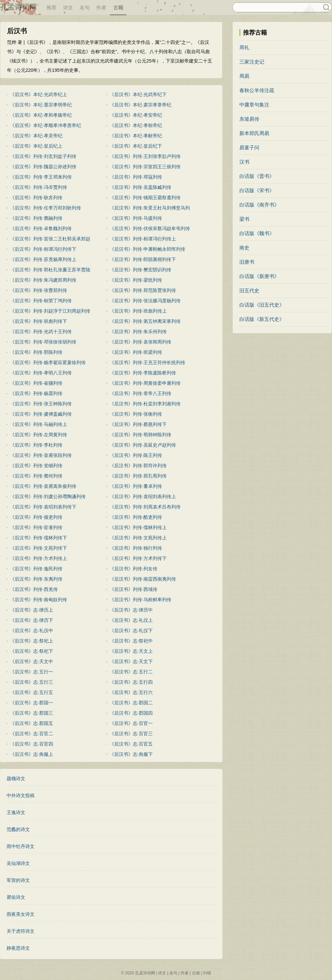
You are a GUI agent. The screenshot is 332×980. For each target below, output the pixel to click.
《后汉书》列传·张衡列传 (136, 414)
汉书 (244, 162)
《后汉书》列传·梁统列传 (136, 280)
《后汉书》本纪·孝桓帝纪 (136, 125)
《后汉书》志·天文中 (32, 661)
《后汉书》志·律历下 (32, 620)
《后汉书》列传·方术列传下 (138, 558)
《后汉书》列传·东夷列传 (36, 579)
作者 (101, 7)
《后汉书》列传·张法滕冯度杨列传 (145, 301)
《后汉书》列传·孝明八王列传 (41, 373)
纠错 (207, 973)
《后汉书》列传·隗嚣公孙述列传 (43, 167)
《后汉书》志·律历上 (32, 610)
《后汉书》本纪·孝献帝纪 (136, 136)
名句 (85, 7)
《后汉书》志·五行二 (131, 672)
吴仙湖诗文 (18, 863)
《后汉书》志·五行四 (131, 682)
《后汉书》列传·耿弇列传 (36, 198)
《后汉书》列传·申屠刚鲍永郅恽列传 (147, 249)
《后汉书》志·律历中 (131, 610)
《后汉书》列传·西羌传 (34, 589)
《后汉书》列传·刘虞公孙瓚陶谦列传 (48, 496)
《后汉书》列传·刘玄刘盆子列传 (43, 156)
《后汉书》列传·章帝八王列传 (140, 393)
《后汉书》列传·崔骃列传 (36, 383)
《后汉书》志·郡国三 (32, 713)
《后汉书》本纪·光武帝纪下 (138, 94)
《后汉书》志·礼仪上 (131, 620)
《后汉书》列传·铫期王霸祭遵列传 (145, 198)
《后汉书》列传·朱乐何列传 (138, 332)
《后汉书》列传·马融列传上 (39, 424)
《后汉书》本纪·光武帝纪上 (39, 94)
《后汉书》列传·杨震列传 (36, 393)
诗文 (68, 7)
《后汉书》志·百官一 (131, 723)
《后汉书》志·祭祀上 (32, 641)
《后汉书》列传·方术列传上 (39, 558)
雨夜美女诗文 (21, 914)
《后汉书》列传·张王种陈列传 (41, 404)
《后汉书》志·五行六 (131, 692)
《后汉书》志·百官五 (131, 744)
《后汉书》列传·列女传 (133, 569)
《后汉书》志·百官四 (32, 744)
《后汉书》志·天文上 (131, 651)
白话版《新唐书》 (259, 276)
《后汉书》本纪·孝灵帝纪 (36, 136)
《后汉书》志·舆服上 (32, 754)
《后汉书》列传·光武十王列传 (41, 332)
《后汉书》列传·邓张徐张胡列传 (43, 342)
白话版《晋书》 (257, 176)
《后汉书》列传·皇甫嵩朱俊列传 (43, 486)
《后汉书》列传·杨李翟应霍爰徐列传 (48, 362)
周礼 (244, 47)
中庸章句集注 (254, 105)
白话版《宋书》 (257, 190)
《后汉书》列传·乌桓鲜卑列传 (140, 600)
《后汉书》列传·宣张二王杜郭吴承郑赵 (50, 239)
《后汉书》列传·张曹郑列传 (39, 290)
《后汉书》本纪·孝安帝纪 (136, 115)
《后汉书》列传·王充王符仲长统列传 (147, 362)
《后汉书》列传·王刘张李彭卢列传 (145, 156)
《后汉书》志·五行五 (32, 692)
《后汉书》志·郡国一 (32, 703)
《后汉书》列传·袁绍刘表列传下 (43, 507)
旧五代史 (249, 290)
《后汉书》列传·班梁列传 (136, 352)
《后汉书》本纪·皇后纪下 (136, 146)
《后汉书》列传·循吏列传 (36, 517)
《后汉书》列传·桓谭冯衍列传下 (43, 249)
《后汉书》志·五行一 (32, 672)
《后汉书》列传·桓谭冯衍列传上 (143, 239)
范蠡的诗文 (18, 829)
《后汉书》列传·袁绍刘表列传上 (143, 496)
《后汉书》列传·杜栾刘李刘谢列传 (145, 404)
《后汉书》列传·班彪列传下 (39, 321)
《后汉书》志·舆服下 (131, 754)
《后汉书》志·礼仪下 (131, 630)
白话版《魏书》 (257, 233)
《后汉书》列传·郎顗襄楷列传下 (143, 259)
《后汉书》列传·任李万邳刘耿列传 (45, 208)
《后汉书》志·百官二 (32, 734)
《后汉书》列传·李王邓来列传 (41, 177)
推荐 (51, 7)
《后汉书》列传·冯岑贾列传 (39, 187)
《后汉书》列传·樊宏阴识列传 (140, 270)
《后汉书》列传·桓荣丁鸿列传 (41, 301)
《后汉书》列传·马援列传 (136, 218)
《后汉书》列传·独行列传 (136, 548)
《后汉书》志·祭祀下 (32, 651)
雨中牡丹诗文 (21, 846)
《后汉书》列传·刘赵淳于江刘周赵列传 (50, 311)
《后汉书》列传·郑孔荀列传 (138, 476)
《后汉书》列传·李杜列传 (36, 445)
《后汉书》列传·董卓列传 (136, 486)
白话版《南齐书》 (259, 205)
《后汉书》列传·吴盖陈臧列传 (140, 187)
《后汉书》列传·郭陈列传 (36, 352)
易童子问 (249, 147)
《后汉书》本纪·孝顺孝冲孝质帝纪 (45, 125)
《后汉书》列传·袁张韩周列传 (140, 342)
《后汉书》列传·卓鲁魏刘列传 (41, 228)
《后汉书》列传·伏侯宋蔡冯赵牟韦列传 (150, 228)
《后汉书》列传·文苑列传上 (138, 538)
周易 (244, 76)
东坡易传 (249, 119)
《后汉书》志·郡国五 (32, 723)
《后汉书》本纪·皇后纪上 (36, 146)
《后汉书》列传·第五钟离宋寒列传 (145, 321)
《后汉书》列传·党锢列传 (36, 466)
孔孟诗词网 (18, 7)
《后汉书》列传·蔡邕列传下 (138, 424)
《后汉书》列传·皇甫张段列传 (41, 455)
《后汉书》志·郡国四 (131, 713)
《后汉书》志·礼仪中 (32, 630)
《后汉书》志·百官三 (131, 734)
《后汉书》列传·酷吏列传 (136, 517)
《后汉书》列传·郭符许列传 (138, 466)
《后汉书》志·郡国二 (131, 703)
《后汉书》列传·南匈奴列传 (39, 600)
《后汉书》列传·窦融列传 (36, 218)
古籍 (118, 7)
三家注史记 (252, 62)
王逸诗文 (16, 812)
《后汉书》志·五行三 (32, 682)
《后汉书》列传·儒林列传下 (39, 538)
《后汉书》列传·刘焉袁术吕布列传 (145, 507)
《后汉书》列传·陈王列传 (136, 455)
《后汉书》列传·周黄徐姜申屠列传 (145, 383)
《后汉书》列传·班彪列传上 (138, 311)
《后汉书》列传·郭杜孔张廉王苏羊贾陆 (50, 270)
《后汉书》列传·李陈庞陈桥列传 (143, 373)
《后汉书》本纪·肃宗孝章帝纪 (140, 105)
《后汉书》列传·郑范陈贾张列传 (143, 290)
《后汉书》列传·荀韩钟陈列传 (140, 435)
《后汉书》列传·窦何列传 (36, 476)
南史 (244, 248)
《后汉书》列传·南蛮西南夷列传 (143, 579)
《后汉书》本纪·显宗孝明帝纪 (41, 105)
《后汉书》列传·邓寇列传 (136, 177)
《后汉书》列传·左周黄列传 (39, 435)
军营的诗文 (18, 880)
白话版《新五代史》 (262, 319)
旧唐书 (247, 262)
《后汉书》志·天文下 (131, 661)
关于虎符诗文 (21, 931)
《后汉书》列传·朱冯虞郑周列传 (43, 280)
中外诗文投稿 (21, 795)
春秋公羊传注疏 (257, 90)
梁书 (244, 219)
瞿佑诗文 (16, 897)
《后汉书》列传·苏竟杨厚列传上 (43, 259)
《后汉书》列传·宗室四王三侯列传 (145, 167)
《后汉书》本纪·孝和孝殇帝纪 (41, 115)
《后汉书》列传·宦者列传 (36, 527)
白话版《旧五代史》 (262, 305)
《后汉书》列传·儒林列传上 (138, 527)
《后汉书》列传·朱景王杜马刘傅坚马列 (150, 208)
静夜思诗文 (18, 948)
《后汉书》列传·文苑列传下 (39, 548)
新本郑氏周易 (254, 133)
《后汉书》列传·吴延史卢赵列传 (143, 445)
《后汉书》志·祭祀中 (131, 641)
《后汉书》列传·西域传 (133, 589)
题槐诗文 (16, 778)
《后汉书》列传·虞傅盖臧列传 (41, 414)
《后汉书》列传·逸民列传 (36, 569)
